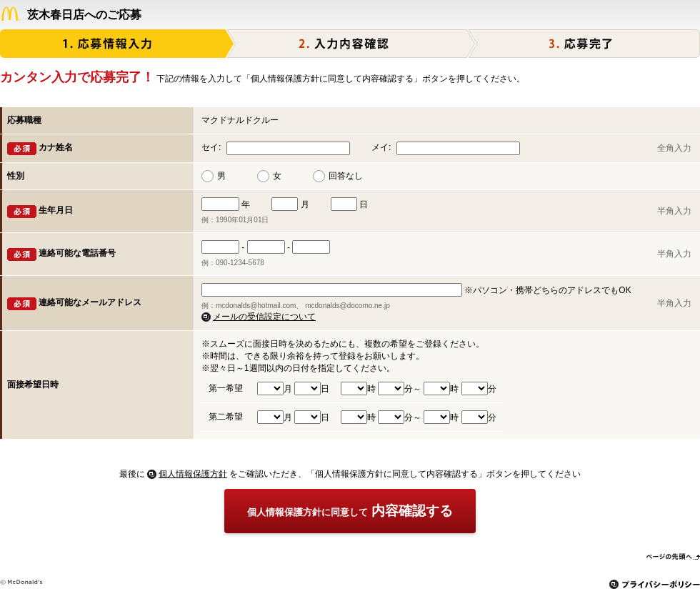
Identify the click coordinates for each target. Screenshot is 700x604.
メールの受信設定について (264, 317)
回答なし (346, 176)
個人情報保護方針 (193, 474)
